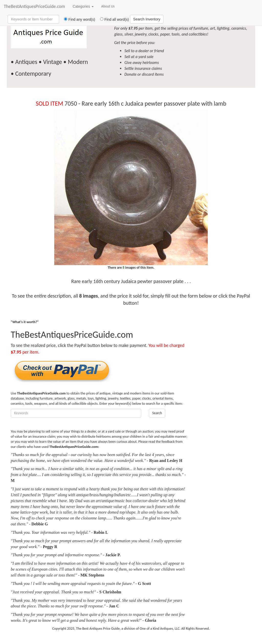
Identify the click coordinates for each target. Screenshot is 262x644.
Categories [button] (83, 6)
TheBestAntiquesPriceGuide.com (34, 6)
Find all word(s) (113, 19)
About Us (108, 6)
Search (157, 413)
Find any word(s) (78, 19)
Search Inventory (147, 19)
